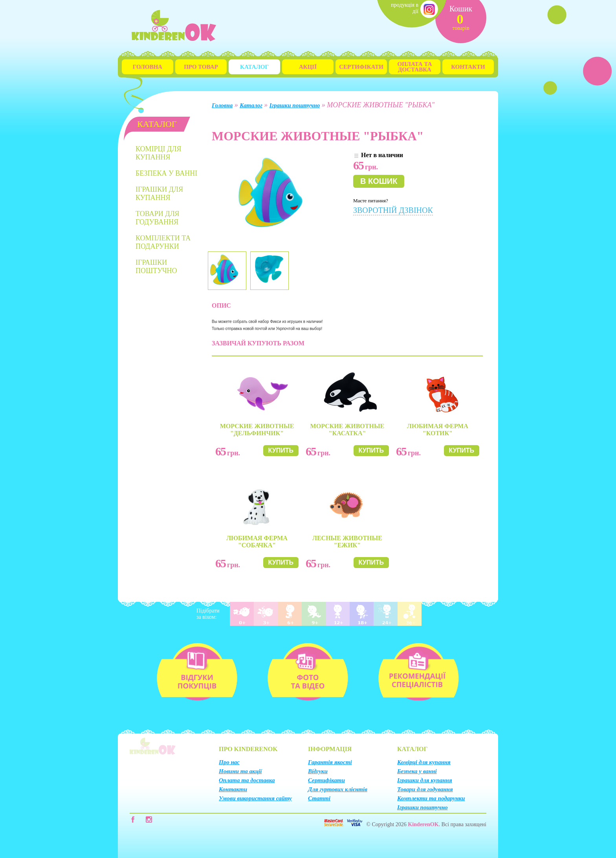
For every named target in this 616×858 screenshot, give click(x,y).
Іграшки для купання (159, 193)
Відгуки (318, 771)
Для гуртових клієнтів (338, 789)
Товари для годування (158, 218)
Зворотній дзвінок (393, 210)
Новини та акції (240, 771)
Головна (148, 67)
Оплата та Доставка (415, 67)
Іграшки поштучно (156, 267)
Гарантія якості (330, 762)
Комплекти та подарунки (163, 242)
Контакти (468, 67)
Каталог (254, 67)
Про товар (201, 67)
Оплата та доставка (247, 780)
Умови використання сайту (255, 798)
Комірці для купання (159, 153)
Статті (319, 798)
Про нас (229, 762)
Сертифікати (361, 67)
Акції (308, 67)
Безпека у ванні (166, 173)
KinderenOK (423, 824)
